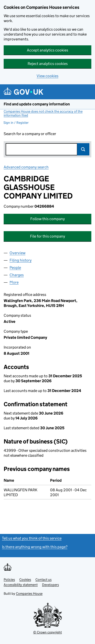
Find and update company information (37, 104)
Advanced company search (26, 167)
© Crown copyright (47, 632)
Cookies (25, 580)
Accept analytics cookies (47, 50)
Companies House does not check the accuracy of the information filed (43, 113)
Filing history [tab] (21, 260)
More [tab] (14, 282)
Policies (9, 580)
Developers (50, 585)
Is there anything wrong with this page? (35, 547)
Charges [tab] (17, 275)
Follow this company (47, 219)
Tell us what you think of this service (32, 538)
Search (83, 149)
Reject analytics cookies (48, 64)
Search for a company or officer (30, 134)
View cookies (47, 76)
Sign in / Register (16, 123)
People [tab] (15, 268)
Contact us (43, 580)
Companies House (29, 593)
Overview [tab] (17, 253)
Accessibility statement (21, 585)
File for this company (47, 236)
